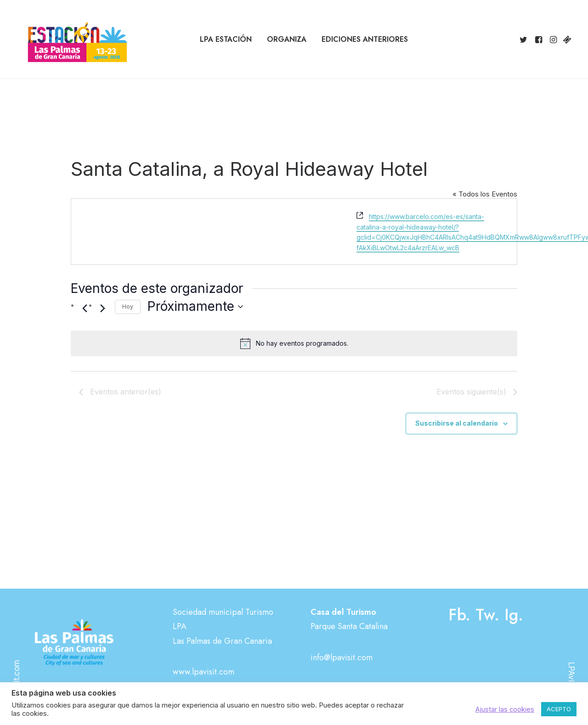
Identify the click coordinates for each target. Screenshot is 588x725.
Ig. (514, 615)
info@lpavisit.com (342, 658)
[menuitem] (226, 39)
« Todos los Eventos (485, 194)
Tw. (487, 615)
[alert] (294, 343)
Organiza (287, 39)
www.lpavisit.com (204, 672)
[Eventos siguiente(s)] (102, 308)
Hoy (128, 306)
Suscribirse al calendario (457, 423)
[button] (525, 39)
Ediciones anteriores (365, 39)
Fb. (459, 615)
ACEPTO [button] (559, 709)
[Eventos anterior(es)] (85, 308)
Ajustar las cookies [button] (505, 709)
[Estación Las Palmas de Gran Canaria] (71, 39)
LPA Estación (226, 39)
